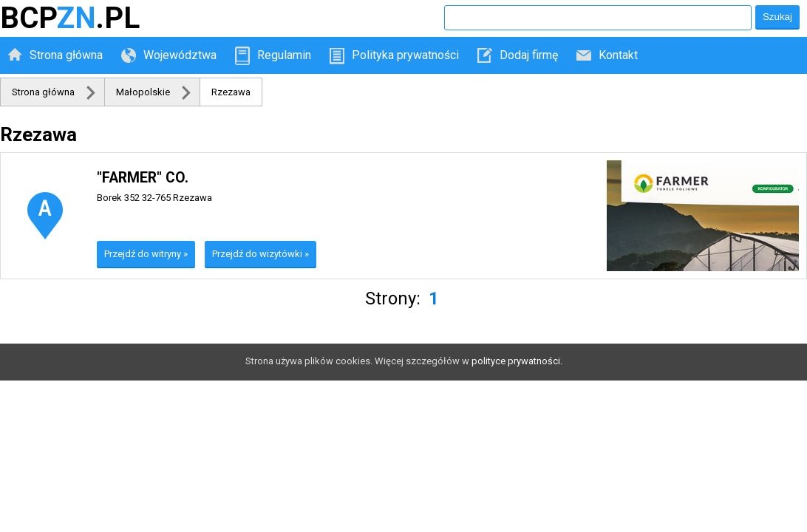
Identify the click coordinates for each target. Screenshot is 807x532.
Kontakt (618, 55)
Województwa (180, 55)
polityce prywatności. (517, 361)
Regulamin (284, 55)
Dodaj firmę (529, 55)
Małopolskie (143, 92)
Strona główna (66, 55)
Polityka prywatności (405, 55)
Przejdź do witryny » (146, 254)
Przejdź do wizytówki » (261, 254)
